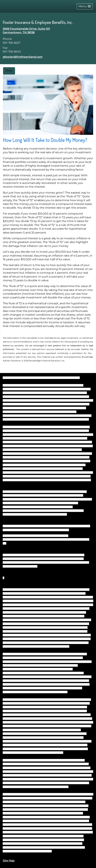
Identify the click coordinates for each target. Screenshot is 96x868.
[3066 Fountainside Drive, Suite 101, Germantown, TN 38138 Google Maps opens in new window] (26, 31)
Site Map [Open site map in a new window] (9, 861)
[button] (85, 6)
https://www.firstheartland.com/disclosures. (29, 851)
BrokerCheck (72, 378)
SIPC (88, 526)
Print (9, 71)
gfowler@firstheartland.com (23, 57)
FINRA (81, 526)
